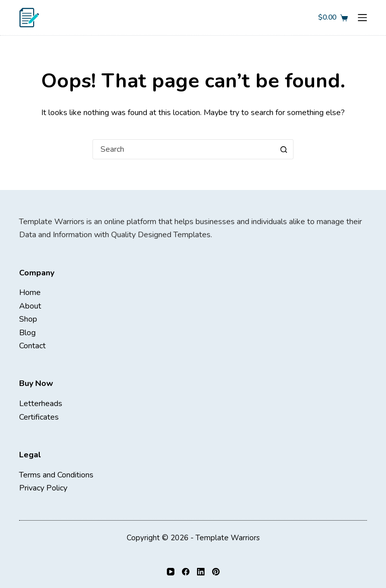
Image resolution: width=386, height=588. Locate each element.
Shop (28, 319)
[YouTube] (171, 572)
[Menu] (362, 18)
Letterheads (41, 404)
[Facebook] (186, 572)
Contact (32, 346)
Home (30, 292)
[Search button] (283, 149)
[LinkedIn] (201, 572)
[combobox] (183, 149)
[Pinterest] (216, 572)
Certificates (39, 417)
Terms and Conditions (56, 475)
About (30, 306)
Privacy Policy (43, 488)
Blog (27, 333)
